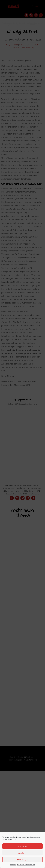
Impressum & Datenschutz (26, 865)
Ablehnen (22, 853)
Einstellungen (23, 859)
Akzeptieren (22, 846)
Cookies (13, 865)
